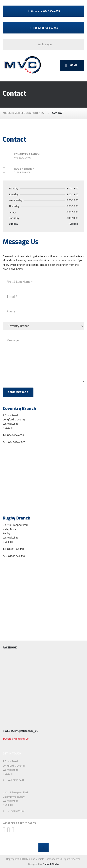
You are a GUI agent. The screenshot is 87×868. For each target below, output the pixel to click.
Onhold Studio (51, 864)
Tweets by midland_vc (16, 739)
